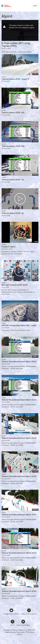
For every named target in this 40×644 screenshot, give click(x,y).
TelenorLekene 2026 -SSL (13, 113)
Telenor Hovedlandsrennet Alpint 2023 (19, 362)
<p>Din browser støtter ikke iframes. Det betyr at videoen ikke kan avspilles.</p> (20, 30)
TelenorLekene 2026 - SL (13, 180)
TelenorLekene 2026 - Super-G (15, 79)
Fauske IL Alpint (9, 247)
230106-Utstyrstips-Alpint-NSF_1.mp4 (19, 326)
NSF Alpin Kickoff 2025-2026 (15, 285)
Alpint (4, 77)
